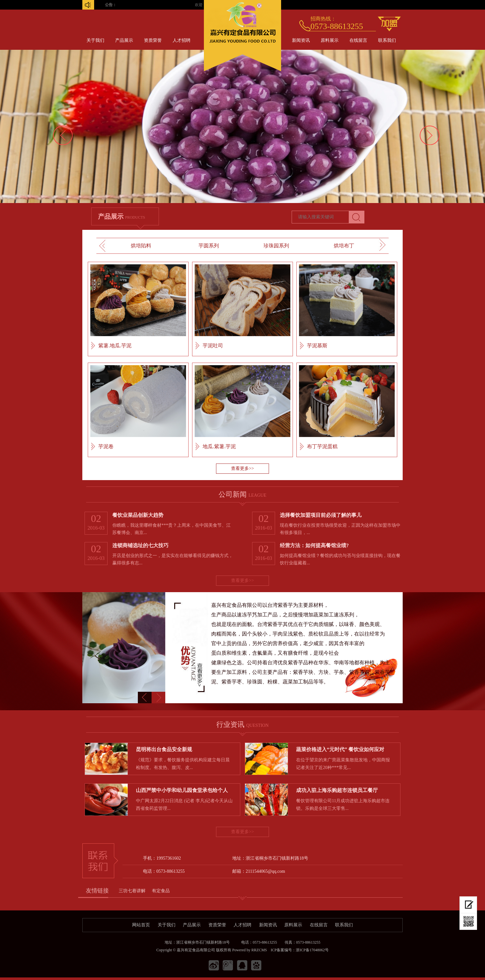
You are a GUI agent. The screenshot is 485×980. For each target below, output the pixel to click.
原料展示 (330, 40)
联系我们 (387, 40)
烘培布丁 (344, 246)
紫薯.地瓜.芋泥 (115, 346)
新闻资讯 (301, 40)
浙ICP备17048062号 (312, 950)
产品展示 (124, 40)
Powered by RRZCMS (249, 950)
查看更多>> (243, 468)
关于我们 (95, 40)
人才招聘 (182, 40)
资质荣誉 (153, 40)
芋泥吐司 (213, 346)
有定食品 (161, 891)
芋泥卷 (106, 446)
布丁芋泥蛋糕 (322, 446)
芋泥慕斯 (317, 346)
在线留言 (358, 40)
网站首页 (141, 925)
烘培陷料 (141, 246)
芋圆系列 (209, 246)
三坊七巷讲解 (132, 891)
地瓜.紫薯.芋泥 (219, 446)
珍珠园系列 (276, 246)
